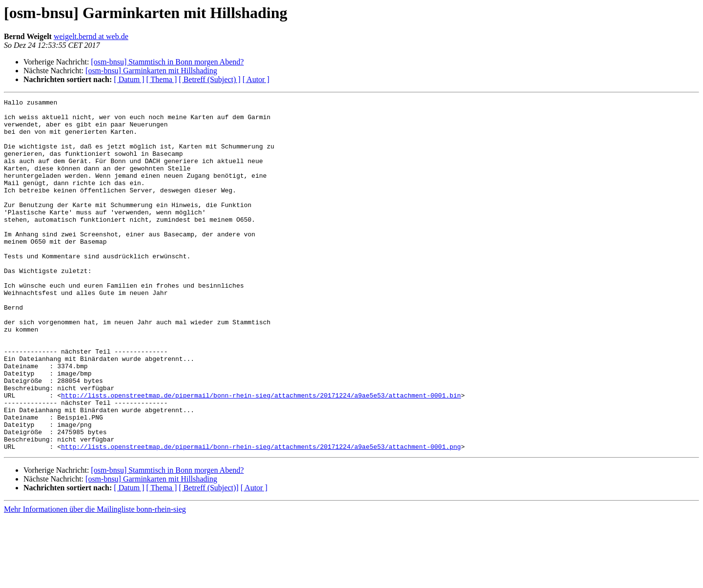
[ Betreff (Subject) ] (209, 79)
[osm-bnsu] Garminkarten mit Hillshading (151, 71)
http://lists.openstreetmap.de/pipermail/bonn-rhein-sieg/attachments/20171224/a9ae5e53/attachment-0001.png (261, 517)
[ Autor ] (256, 79)
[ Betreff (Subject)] (208, 558)
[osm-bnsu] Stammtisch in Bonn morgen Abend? (167, 62)
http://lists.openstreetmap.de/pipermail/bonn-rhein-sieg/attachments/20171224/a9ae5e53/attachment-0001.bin (261, 455)
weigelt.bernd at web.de (91, 36)
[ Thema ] (162, 79)
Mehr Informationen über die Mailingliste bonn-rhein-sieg (95, 579)
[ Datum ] (129, 79)
